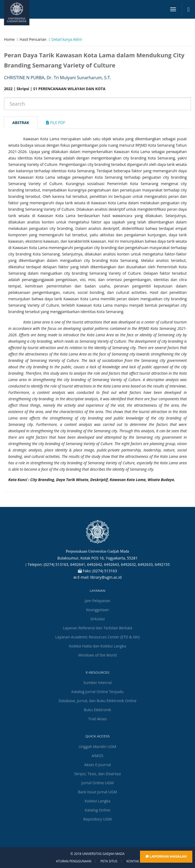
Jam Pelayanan (97, 601)
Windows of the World (97, 655)
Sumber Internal (97, 683)
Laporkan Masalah (166, 856)
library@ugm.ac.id (106, 577)
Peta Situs (109, 861)
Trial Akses (97, 719)
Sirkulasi (97, 619)
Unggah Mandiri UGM (98, 747)
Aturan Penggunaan (73, 861)
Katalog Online (97, 810)
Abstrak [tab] (21, 123)
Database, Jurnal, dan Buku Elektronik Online (97, 701)
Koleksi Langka (97, 801)
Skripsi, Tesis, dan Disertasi (97, 774)
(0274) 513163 (105, 571)
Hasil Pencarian (33, 39)
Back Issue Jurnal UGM (97, 792)
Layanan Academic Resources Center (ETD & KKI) (97, 637)
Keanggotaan (97, 610)
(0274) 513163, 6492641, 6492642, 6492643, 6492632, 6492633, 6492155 (107, 564)
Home (9, 39)
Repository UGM (97, 819)
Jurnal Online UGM (97, 783)
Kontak (133, 861)
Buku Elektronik (97, 710)
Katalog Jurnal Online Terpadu (97, 692)
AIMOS (97, 756)
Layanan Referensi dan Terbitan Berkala (97, 628)
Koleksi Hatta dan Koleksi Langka (97, 646)
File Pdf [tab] (56, 123)
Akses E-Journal (97, 765)
